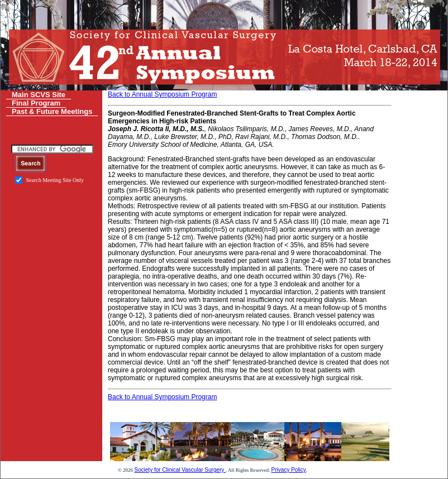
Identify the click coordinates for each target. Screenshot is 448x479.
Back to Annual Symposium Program (162, 94)
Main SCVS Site (39, 95)
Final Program (36, 103)
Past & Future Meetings (52, 111)
